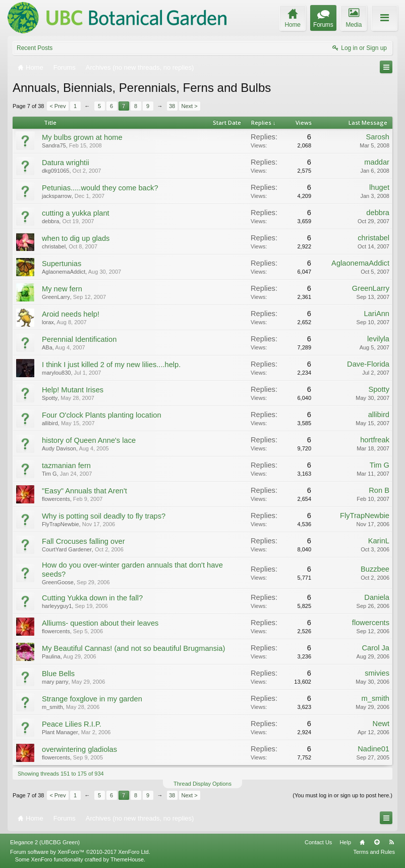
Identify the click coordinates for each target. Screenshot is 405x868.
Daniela (377, 597)
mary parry (55, 682)
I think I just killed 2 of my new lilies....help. (111, 365)
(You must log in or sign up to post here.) (342, 795)
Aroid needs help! (71, 314)
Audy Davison (59, 448)
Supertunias (62, 264)
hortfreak (375, 440)
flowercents (56, 499)
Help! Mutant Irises (73, 390)
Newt (381, 724)
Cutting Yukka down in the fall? (92, 598)
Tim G (49, 474)
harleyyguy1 (57, 606)
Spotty (50, 398)
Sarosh (378, 137)
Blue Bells (58, 674)
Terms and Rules (374, 852)
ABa (47, 347)
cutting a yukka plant (76, 213)
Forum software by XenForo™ (80, 852)
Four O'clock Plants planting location (102, 415)
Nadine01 (373, 749)
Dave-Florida (368, 364)
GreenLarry (56, 297)
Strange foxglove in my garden (92, 699)
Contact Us (318, 842)
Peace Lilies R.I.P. (72, 724)
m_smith (52, 707)
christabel (54, 246)
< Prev (57, 106)
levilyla (378, 339)
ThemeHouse (127, 859)
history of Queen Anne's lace (89, 440)
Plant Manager (60, 732)
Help (345, 842)
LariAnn (377, 314)
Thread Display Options (202, 784)
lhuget (379, 187)
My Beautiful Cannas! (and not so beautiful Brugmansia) (133, 648)
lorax (48, 322)
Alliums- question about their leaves (100, 623)
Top (377, 842)
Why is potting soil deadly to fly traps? (104, 516)
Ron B (379, 490)
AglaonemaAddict (64, 272)
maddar (377, 162)
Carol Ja (375, 648)
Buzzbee (375, 569)
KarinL (379, 541)
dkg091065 (55, 171)
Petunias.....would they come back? (100, 188)
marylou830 (56, 373)
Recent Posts (35, 48)
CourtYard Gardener (67, 549)
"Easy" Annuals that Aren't (84, 491)
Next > (190, 106)
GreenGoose (58, 582)
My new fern (62, 289)
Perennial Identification (79, 339)
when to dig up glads (76, 238)
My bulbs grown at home (82, 137)
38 (172, 106)
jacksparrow (57, 196)
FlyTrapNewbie (61, 524)
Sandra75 (54, 145)
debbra (50, 221)
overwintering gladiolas (79, 749)
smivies (377, 673)
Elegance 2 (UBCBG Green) (45, 842)
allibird (50, 423)
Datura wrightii (66, 163)
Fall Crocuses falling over (83, 541)
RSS (391, 842)
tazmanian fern (66, 466)
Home (362, 842)
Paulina (51, 656)
